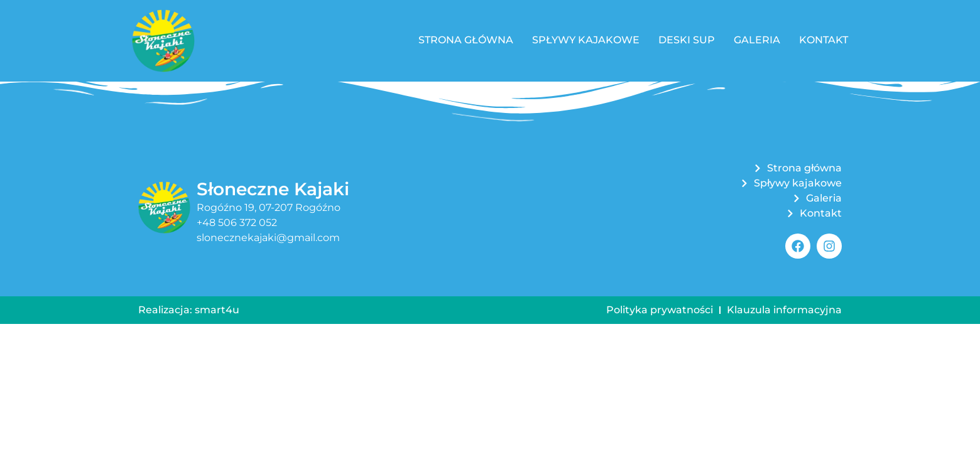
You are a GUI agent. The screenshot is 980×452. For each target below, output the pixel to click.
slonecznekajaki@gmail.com (268, 238)
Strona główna (466, 40)
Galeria (757, 40)
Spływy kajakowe (586, 40)
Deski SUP (687, 40)
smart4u (217, 310)
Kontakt (824, 40)
